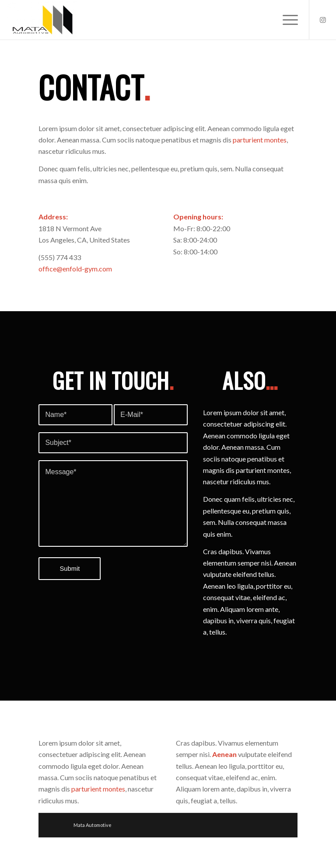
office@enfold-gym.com (75, 269)
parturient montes (260, 140)
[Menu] (286, 20)
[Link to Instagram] (323, 20)
